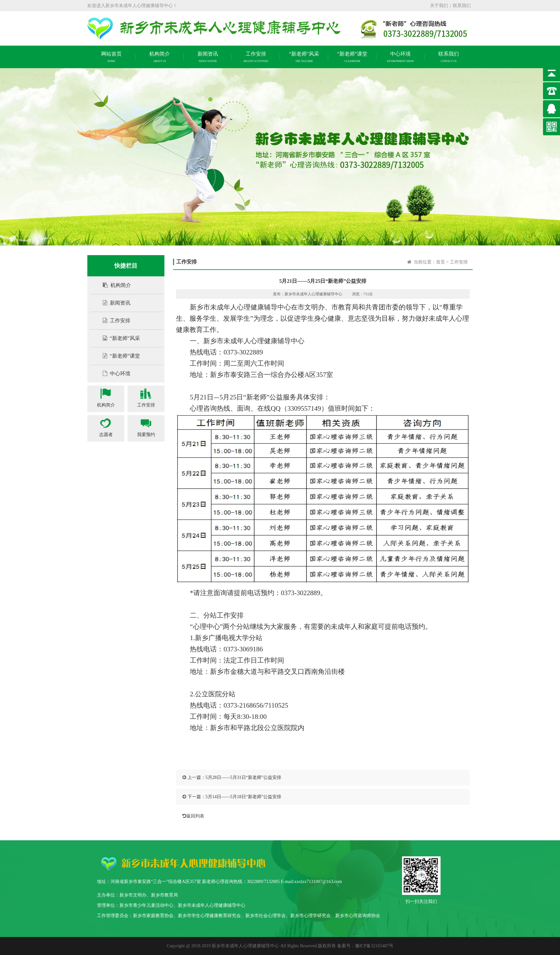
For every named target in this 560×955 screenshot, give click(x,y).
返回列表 (192, 816)
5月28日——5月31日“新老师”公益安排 (243, 777)
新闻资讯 (113, 303)
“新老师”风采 (118, 338)
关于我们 (439, 6)
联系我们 (462, 6)
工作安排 (113, 321)
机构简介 (114, 285)
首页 (441, 262)
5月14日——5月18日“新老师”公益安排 (243, 797)
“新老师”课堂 (118, 356)
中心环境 (113, 374)
